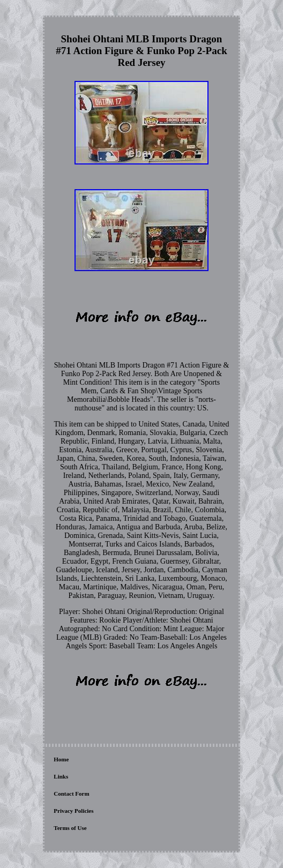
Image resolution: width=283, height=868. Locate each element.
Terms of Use (70, 828)
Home (61, 759)
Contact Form (71, 794)
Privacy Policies (73, 811)
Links (61, 776)
